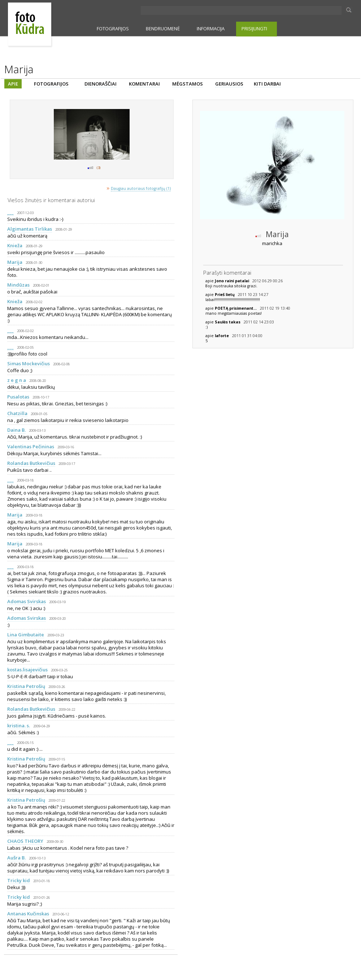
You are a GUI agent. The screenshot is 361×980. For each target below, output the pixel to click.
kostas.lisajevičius (27, 670)
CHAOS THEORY (25, 841)
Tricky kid (19, 880)
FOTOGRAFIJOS (113, 29)
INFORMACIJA (211, 29)
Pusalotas (18, 397)
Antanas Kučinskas (28, 914)
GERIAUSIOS (229, 84)
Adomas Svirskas (27, 601)
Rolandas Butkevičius (31, 463)
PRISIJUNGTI (254, 29)
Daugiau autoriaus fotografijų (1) (141, 188)
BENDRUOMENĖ (163, 29)
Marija (15, 262)
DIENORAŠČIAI (101, 84)
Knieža (15, 245)
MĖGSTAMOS (188, 84)
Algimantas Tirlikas (30, 229)
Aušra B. (16, 858)
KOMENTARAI (144, 84)
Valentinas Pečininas (31, 447)
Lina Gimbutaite (26, 635)
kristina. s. (19, 726)
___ (10, 212)
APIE (13, 84)
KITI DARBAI (267, 84)
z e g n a (17, 380)
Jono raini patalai (232, 281)
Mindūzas (18, 285)
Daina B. (16, 430)
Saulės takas (228, 322)
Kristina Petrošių (26, 686)
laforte (222, 336)
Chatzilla (17, 413)
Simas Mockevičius (29, 363)
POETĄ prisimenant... (236, 308)
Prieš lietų (225, 295)
